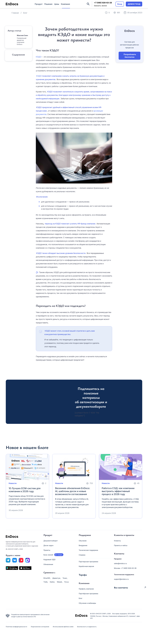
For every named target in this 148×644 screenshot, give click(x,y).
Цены (57, 4)
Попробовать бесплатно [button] (130, 56)
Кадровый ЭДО (49, 559)
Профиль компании (86, 589)
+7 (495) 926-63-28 (103, 3)
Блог (81, 598)
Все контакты (121, 587)
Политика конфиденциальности (16, 627)
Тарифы (83, 575)
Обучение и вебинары (87, 603)
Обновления (48, 564)
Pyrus (67, 582)
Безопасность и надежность (87, 627)
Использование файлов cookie (63, 627)
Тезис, (65, 578)
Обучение (83, 541)
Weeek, (60, 582)
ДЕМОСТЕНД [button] (134, 4)
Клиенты (117, 541)
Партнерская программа (88, 562)
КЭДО (39, 57)
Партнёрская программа (88, 594)
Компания (65, 4)
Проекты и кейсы (121, 545)
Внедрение (83, 545)
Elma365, (47, 578)
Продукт (39, 4)
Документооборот (51, 541)
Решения (48, 4)
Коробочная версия (86, 566)
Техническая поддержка (88, 550)
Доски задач (48, 545)
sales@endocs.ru (120, 563)
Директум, (57, 578)
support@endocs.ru (121, 579)
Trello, (46, 582)
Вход (120, 4)
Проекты (47, 550)
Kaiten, (52, 582)
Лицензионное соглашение (40, 627)
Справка (82, 555)
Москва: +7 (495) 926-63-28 (125, 568)
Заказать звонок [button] (100, 6)
